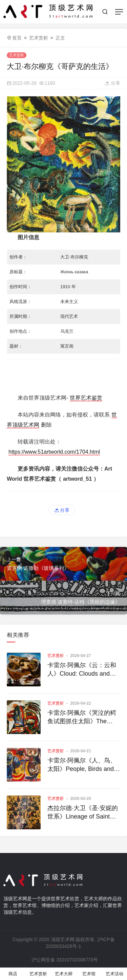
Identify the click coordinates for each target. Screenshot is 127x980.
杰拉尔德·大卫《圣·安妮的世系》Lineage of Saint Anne (83, 813)
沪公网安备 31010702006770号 (64, 960)
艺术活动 (114, 974)
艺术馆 (89, 974)
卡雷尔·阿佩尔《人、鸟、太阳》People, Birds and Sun (82, 765)
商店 (13, 974)
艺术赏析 (39, 38)
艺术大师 (64, 974)
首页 (17, 38)
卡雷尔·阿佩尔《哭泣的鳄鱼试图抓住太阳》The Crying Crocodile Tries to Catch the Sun (82, 718)
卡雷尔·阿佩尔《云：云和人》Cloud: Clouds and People (82, 670)
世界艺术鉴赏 (86, 398)
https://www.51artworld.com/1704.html (54, 452)
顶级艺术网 (63, 939)
